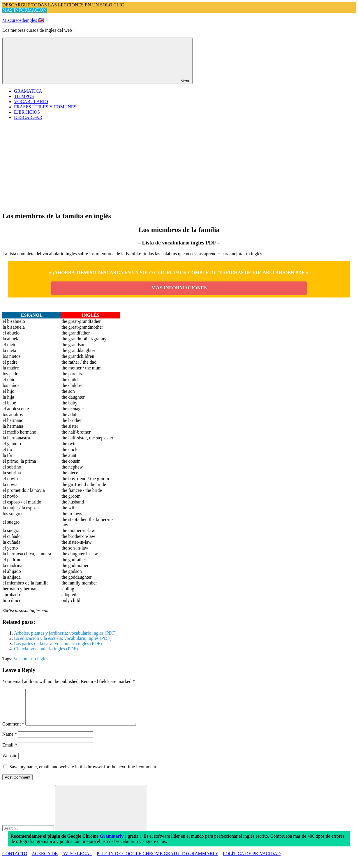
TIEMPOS (24, 96)
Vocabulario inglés (31, 659)
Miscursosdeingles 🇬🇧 (23, 20)
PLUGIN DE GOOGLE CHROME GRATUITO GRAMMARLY (158, 861)
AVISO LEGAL (77, 861)
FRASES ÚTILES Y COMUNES (45, 107)
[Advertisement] (179, 165)
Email (10, 752)
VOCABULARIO (31, 102)
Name (10, 741)
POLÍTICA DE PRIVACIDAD (252, 861)
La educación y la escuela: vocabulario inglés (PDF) (63, 638)
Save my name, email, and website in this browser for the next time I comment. (83, 774)
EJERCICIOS (27, 112)
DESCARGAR (28, 117)
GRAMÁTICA (28, 91)
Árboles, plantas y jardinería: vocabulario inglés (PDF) (65, 633)
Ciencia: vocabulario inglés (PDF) (46, 649)
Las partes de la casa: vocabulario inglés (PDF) (58, 643)
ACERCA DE (45, 861)
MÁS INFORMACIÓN (24, 10)
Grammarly (112, 843)
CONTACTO (15, 861)
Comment (13, 731)
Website (10, 763)
